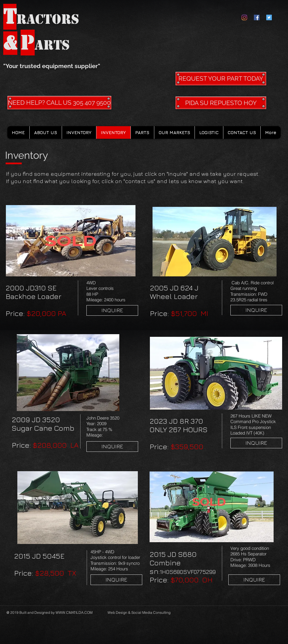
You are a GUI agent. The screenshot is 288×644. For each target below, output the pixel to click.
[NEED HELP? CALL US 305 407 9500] (59, 103)
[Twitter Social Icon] (269, 17)
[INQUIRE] (112, 310)
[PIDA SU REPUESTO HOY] (221, 103)
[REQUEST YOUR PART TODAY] (221, 79)
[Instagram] (244, 17)
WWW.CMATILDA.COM (74, 612)
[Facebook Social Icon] (257, 17)
